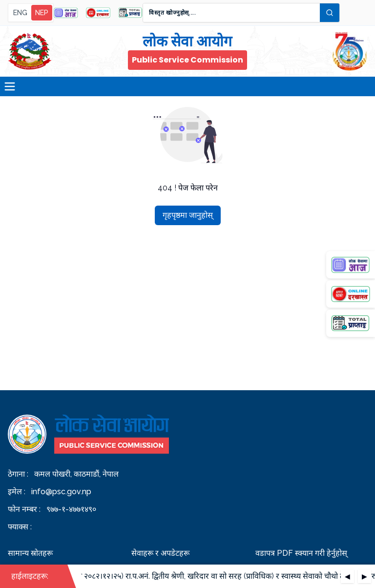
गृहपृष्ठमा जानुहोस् (188, 215)
